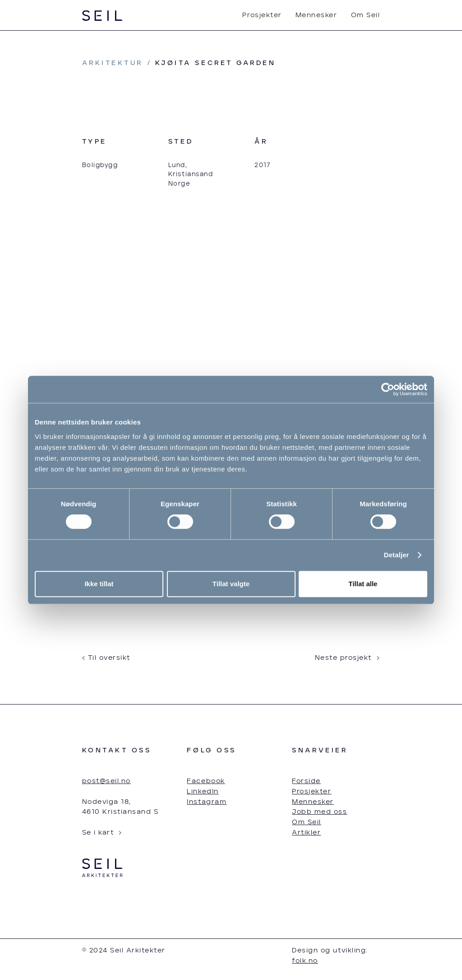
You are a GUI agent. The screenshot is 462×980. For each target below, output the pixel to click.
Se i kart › (102, 833)
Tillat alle (363, 584)
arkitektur (113, 63)
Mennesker (316, 15)
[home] (103, 16)
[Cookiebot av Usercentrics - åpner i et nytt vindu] (388, 389)
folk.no (305, 961)
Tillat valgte (231, 584)
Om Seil (366, 15)
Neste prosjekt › (348, 658)
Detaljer (397, 555)
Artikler (306, 833)
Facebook (206, 781)
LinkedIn (203, 791)
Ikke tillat (99, 584)
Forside (306, 781)
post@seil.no (106, 781)
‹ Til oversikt (106, 658)
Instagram (207, 802)
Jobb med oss (319, 812)
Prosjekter (262, 15)
